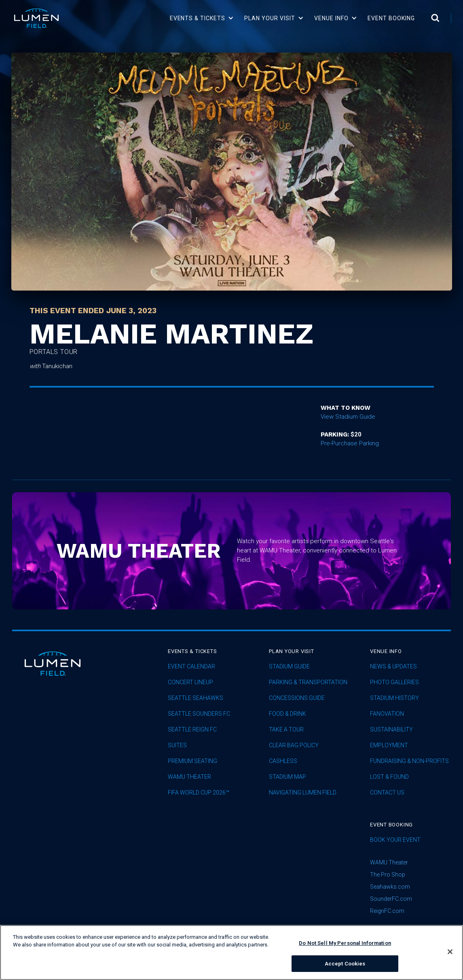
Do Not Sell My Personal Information (345, 949)
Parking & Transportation (308, 682)
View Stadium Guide (348, 417)
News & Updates (393, 667)
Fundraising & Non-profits (409, 761)
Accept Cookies (345, 970)
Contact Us (387, 793)
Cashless (283, 761)
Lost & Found (389, 777)
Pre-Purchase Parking (350, 443)
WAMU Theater (189, 777)
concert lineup (190, 682)
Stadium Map (288, 777)
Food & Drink (288, 714)
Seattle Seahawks (196, 698)
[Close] (450, 958)
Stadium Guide (289, 667)
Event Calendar (191, 667)
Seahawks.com (390, 887)
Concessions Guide (297, 698)
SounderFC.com (391, 899)
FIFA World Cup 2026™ (199, 793)
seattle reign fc (192, 730)
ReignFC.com (387, 911)
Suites (177, 745)
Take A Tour (286, 730)
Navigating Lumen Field (303, 793)
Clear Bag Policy (294, 745)
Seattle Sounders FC (199, 714)
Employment (389, 745)
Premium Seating (192, 761)
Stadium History (394, 698)
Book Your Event (395, 840)
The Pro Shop (388, 875)
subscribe (391, 930)
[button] (202, 18)
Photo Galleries (394, 682)
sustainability (391, 730)
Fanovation (387, 714)
